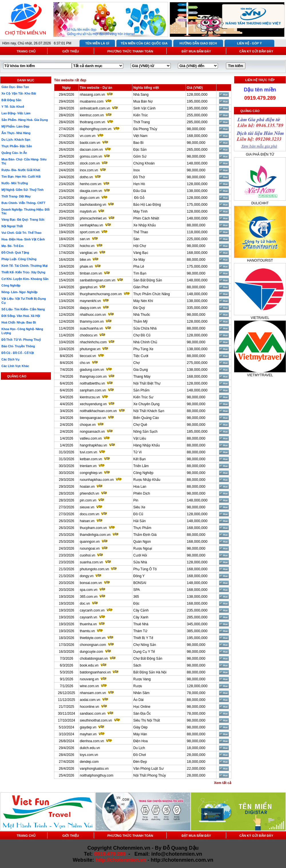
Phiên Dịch (142, 493)
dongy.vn (87, 576)
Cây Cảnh (141, 610)
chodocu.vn (89, 335)
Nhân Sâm (141, 693)
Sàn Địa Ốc (142, 714)
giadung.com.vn (92, 370)
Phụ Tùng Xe (143, 349)
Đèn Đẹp (140, 762)
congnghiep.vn (91, 473)
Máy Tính (140, 211)
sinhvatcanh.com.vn (95, 108)
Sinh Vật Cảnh (144, 108)
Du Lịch (139, 748)
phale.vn (86, 267)
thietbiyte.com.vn (93, 638)
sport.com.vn (90, 232)
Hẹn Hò (139, 184)
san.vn (85, 239)
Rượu (138, 686)
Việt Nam (140, 136)
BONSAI (140, 583)
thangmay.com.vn (93, 377)
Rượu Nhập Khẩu (147, 480)
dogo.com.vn (90, 198)
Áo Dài (138, 700)
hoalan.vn (87, 487)
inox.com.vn (89, 170)
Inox (137, 170)
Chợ (136, 363)
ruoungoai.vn (90, 548)
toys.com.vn (89, 755)
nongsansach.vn (92, 432)
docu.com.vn (90, 514)
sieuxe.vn (87, 507)
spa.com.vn (89, 590)
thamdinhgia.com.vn (95, 535)
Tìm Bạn (140, 273)
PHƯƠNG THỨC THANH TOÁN (130, 51)
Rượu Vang (142, 679)
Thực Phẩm (142, 528)
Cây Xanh (141, 617)
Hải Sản (139, 521)
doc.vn (85, 604)
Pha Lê (139, 267)
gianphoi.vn (89, 287)
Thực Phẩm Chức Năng (152, 294)
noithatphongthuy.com (97, 775)
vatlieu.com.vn (91, 438)
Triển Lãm (141, 466)
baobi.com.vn (90, 143)
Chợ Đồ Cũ (142, 335)
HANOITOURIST (260, 260)
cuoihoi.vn (88, 555)
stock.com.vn (90, 163)
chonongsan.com (93, 645)
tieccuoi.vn (88, 356)
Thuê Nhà (141, 624)
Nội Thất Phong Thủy (150, 775)
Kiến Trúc (141, 115)
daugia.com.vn (91, 191)
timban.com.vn (91, 273)
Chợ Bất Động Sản (148, 659)
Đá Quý (139, 308)
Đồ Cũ (138, 514)
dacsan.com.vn (91, 150)
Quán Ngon (142, 542)
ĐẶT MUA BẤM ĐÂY (196, 51)
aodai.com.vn (90, 700)
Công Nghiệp (143, 473)
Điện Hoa (140, 741)
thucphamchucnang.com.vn (101, 294)
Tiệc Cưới (141, 356)
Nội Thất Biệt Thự (147, 383)
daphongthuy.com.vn (96, 129)
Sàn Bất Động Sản (148, 280)
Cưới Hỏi (140, 555)
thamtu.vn (87, 631)
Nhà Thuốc (142, 315)
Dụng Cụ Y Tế (144, 652)
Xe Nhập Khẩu (145, 225)
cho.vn (85, 363)
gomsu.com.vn (91, 156)
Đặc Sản (140, 150)
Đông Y (139, 576)
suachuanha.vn (91, 328)
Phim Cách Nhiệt (146, 218)
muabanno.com (92, 101)
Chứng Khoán (144, 163)
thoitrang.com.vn (93, 122)
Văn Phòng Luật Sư (148, 769)
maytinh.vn (88, 211)
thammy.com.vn (92, 322)
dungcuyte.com (91, 652)
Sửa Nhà (140, 562)
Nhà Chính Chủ (145, 342)
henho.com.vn (91, 184)
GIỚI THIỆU (71, 51)
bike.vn (85, 260)
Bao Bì (138, 143)
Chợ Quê (140, 425)
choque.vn (88, 425)
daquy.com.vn (90, 308)
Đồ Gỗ (139, 198)
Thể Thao (141, 232)
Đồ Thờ (139, 177)
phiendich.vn (89, 493)
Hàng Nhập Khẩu (147, 445)
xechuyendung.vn (93, 404)
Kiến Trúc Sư (143, 397)
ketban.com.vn (91, 459)
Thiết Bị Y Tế (143, 638)
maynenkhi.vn (90, 301)
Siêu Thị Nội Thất (147, 720)
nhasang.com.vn (92, 95)
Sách (137, 665)
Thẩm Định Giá (145, 535)
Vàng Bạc (141, 253)
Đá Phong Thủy (145, 129)
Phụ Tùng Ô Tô (145, 569)
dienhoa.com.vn (92, 741)
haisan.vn (87, 521)
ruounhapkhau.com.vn (97, 480)
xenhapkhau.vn (91, 225)
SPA (137, 590)
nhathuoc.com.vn (93, 315)
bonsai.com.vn (91, 583)
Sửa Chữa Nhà (145, 328)
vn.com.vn (88, 136)
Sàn (136, 239)
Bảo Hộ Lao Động (147, 205)
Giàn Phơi (141, 287)
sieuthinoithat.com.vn (96, 720)
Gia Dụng (141, 370)
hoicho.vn (87, 246)
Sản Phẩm (141, 390)
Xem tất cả (223, 783)
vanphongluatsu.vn (94, 769)
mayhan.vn (88, 734)
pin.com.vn (88, 500)
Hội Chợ (140, 246)
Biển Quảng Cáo (146, 418)
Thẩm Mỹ (140, 322)
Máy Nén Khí (143, 301)
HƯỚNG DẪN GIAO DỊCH (198, 43)
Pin (136, 500)
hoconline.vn (89, 707)
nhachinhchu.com (93, 342)
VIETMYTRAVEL (260, 375)
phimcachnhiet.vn (93, 218)
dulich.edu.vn (90, 748)
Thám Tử (140, 631)
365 (136, 597)
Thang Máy (142, 377)
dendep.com (89, 762)
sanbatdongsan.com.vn (98, 280)
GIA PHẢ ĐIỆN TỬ (260, 154)
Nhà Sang (141, 95)
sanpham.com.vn (93, 390)
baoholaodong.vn (93, 205)
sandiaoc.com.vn (93, 714)
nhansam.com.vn (93, 693)
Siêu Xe (139, 507)
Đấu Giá (140, 191)
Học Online (142, 707)
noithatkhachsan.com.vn (98, 411)
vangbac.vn (89, 253)
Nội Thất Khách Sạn (149, 411)
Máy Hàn (140, 734)
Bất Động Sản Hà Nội (150, 672)
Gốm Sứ (140, 156)
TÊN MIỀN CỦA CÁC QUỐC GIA (144, 43)
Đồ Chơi (140, 755)
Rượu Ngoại (143, 548)
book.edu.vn (89, 665)
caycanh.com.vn (92, 610)
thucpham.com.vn (93, 528)
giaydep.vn (88, 727)
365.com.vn (89, 597)
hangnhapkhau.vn (93, 445)
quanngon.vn (90, 542)
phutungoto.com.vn (94, 569)
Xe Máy (139, 260)
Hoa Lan (140, 487)
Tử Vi (137, 452)
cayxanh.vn (89, 617)
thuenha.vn (88, 624)
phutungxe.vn (90, 349)
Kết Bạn (139, 459)
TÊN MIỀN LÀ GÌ (97, 43)
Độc (136, 604)
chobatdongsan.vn (94, 659)
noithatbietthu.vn (92, 383)
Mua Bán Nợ (143, 101)
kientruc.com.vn (92, 115)
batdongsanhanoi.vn (95, 672)
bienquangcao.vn (93, 418)
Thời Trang (142, 122)
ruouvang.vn (89, 679)
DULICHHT (260, 203)
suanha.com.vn (91, 562)
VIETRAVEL (260, 318)
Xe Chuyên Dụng (146, 404)
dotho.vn (86, 177)
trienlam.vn (88, 466)
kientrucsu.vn (90, 397)
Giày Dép (140, 727)
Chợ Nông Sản (145, 645)
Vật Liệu (140, 438)
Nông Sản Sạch (145, 432)
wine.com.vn (89, 686)
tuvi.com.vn (89, 452)
